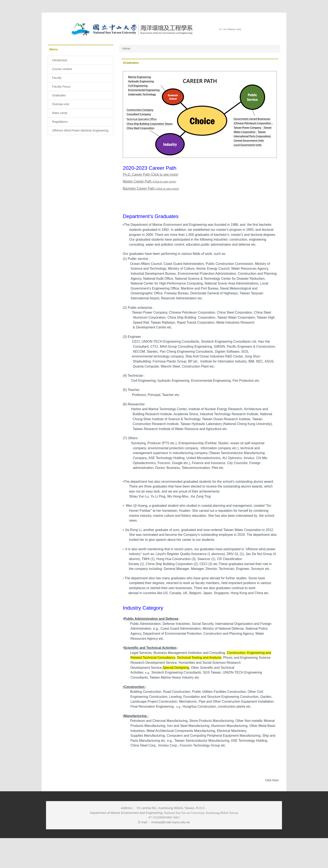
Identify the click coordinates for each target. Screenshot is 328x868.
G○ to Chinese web (230, 29)
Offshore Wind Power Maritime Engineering (80, 130)
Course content (62, 69)
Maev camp (60, 113)
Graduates (59, 95)
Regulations (60, 122)
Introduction (60, 60)
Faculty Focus (61, 87)
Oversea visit (61, 104)
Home (126, 49)
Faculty (57, 78)
